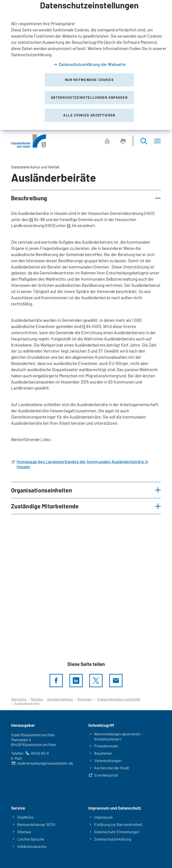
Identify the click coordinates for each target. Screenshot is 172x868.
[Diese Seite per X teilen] (96, 681)
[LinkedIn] (76, 681)
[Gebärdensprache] (123, 141)
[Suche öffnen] (144, 141)
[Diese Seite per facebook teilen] (56, 681)
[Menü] (157, 141)
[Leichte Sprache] (107, 141)
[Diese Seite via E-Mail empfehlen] (116, 681)
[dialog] (86, 65)
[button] (86, 198)
